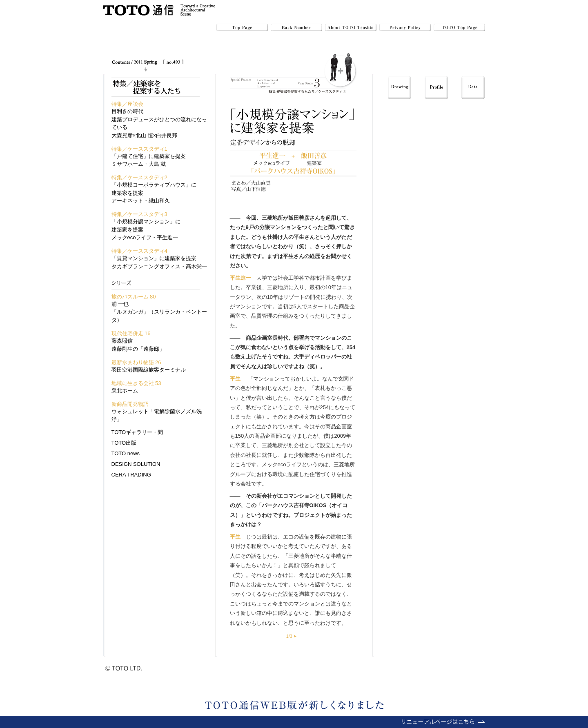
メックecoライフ (282, 464)
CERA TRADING (131, 475)
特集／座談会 (127, 104)
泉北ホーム (125, 391)
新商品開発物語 (130, 404)
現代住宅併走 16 (131, 333)
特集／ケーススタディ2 (139, 177)
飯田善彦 (299, 218)
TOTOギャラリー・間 (137, 432)
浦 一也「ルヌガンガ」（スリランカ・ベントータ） (159, 312)
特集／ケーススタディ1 (139, 149)
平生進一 (241, 278)
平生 (299, 237)
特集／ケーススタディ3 (139, 214)
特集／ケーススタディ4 (139, 251)
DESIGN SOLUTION (136, 464)
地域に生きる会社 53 (136, 383)
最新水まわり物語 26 (136, 362)
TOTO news (126, 453)
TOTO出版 (124, 443)
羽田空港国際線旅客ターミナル (149, 370)
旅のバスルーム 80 (134, 297)
